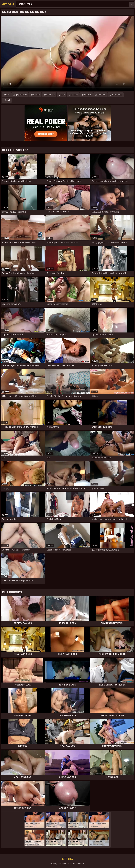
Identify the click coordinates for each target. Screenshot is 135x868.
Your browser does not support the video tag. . (67, 53)
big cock (74, 95)
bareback (50, 95)
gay (8, 95)
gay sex (37, 95)
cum (63, 95)
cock (8, 100)
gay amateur (21, 95)
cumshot (101, 95)
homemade (117, 95)
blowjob (88, 95)
